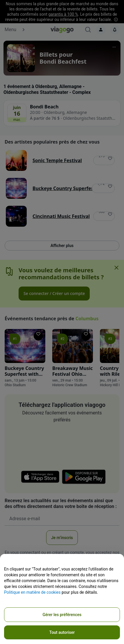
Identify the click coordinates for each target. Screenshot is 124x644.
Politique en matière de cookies (32, 592)
